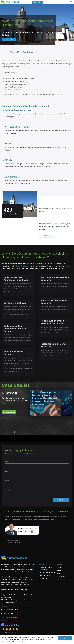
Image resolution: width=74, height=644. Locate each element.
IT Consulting (43, 579)
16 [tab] (58, 432)
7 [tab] (32, 432)
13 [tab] (49, 432)
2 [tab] (17, 432)
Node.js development (22, 266)
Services (42, 564)
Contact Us (9, 40)
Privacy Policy (20, 641)
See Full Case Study (9, 412)
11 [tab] (44, 432)
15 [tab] (55, 432)
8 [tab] (35, 432)
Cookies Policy (24, 590)
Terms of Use (14, 590)
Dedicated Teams (45, 575)
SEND (61, 500)
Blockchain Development (47, 572)
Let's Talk (37, 2)
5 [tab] (26, 432)
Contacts (4, 606)
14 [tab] (52, 432)
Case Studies (61, 576)
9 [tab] (38, 432)
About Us (60, 567)
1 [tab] (15, 432)
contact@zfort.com (14, 542)
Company (60, 564)
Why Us (60, 570)
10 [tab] (41, 432)
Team (59, 573)
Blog (58, 579)
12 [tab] (47, 432)
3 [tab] (20, 432)
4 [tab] (23, 432)
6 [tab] (29, 432)
